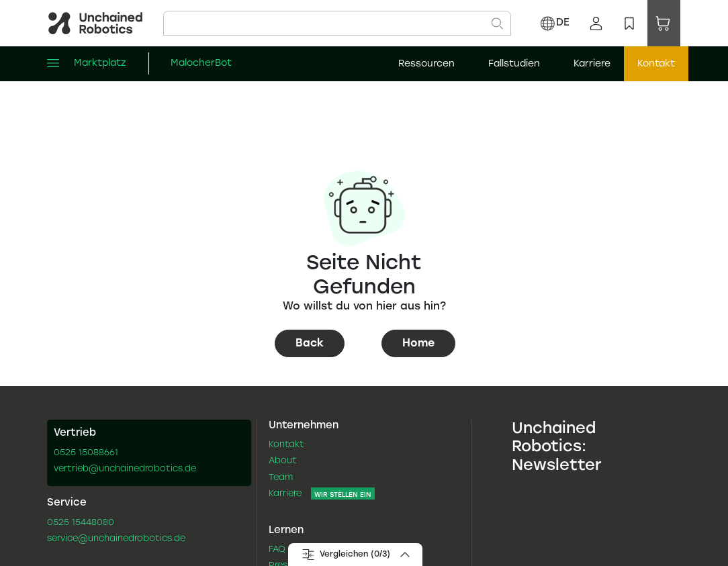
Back (310, 343)
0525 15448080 (81, 523)
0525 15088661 (86, 453)
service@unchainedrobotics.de (116, 539)
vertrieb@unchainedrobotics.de (125, 469)
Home (418, 343)
